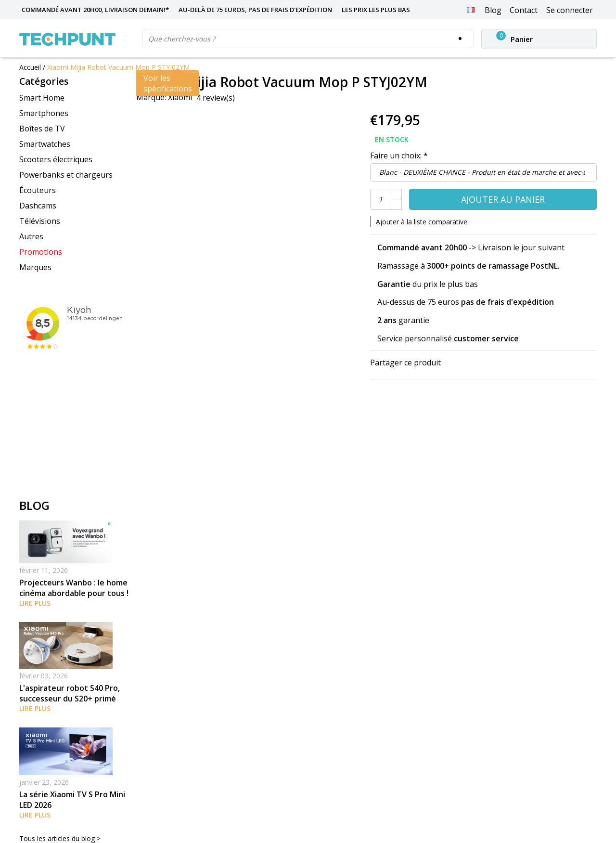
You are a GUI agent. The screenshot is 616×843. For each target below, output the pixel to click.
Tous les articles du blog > (60, 838)
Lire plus (35, 603)
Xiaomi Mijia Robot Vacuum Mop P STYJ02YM (118, 67)
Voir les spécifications (168, 83)
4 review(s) (216, 98)
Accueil (30, 67)
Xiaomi (180, 97)
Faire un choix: (399, 156)
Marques (35, 267)
